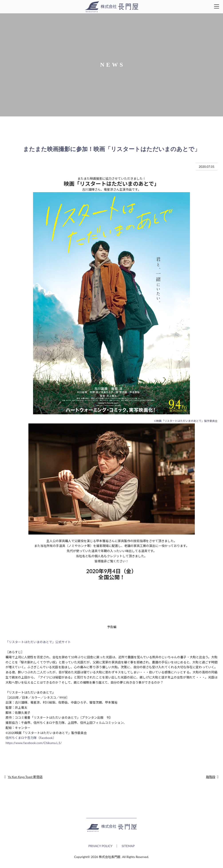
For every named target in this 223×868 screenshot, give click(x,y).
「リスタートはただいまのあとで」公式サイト (38, 642)
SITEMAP (128, 849)
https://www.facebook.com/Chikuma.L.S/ (34, 743)
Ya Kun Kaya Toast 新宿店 (25, 777)
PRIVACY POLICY (100, 849)
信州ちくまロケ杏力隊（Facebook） (31, 738)
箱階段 (211, 777)
